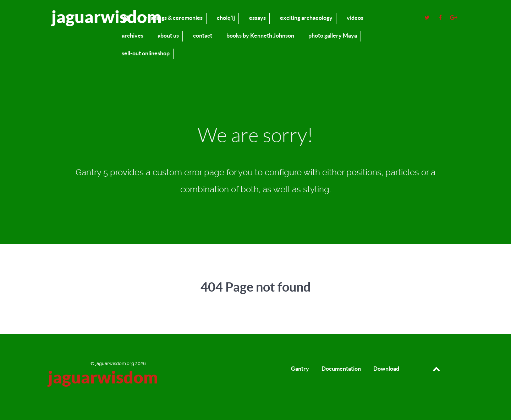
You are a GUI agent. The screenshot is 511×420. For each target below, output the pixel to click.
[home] (126, 18)
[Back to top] (436, 369)
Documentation (341, 369)
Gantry (300, 369)
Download (386, 369)
